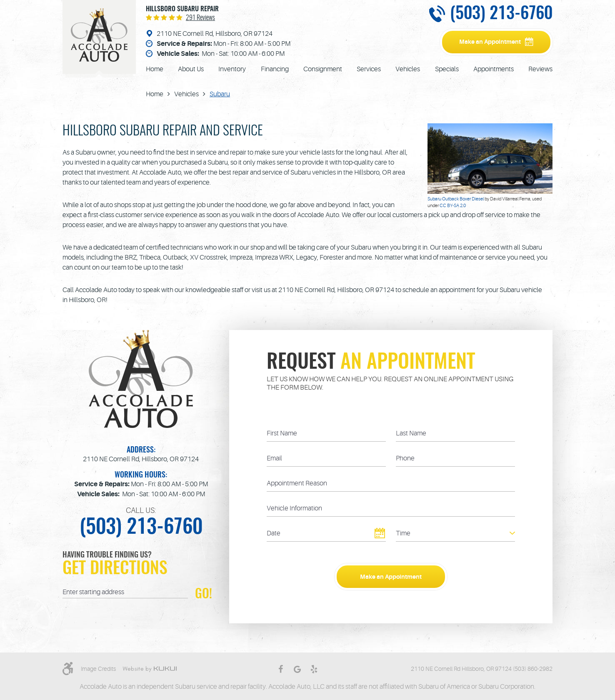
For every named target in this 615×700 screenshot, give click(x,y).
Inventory (232, 69)
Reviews (540, 69)
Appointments (494, 69)
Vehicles (408, 69)
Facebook (280, 669)
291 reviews (200, 18)
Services (369, 69)
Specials (447, 69)
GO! (204, 594)
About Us (191, 69)
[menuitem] (155, 69)
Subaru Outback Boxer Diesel (456, 199)
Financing (275, 69)
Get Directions (115, 569)
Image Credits (98, 669)
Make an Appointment (490, 42)
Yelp (314, 669)
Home (155, 69)
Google (297, 669)
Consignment (323, 69)
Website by (150, 669)
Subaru (220, 94)
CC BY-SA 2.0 (453, 206)
